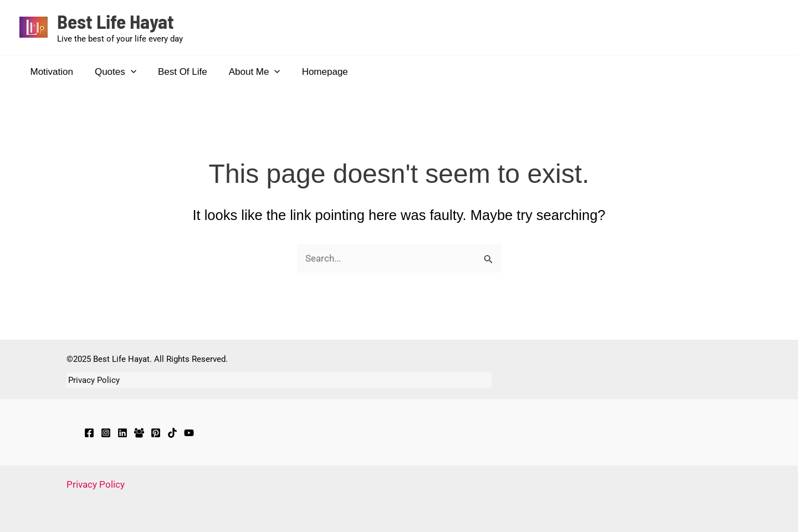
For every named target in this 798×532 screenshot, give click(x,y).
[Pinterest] (156, 433)
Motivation (50, 72)
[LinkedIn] (122, 433)
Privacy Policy (92, 380)
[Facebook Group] (139, 433)
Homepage (312, 72)
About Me (245, 72)
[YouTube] (189, 433)
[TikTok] (172, 433)
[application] (126, 72)
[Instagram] (106, 433)
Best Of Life (175, 72)
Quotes (111, 72)
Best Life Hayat (116, 21)
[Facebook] (89, 433)
